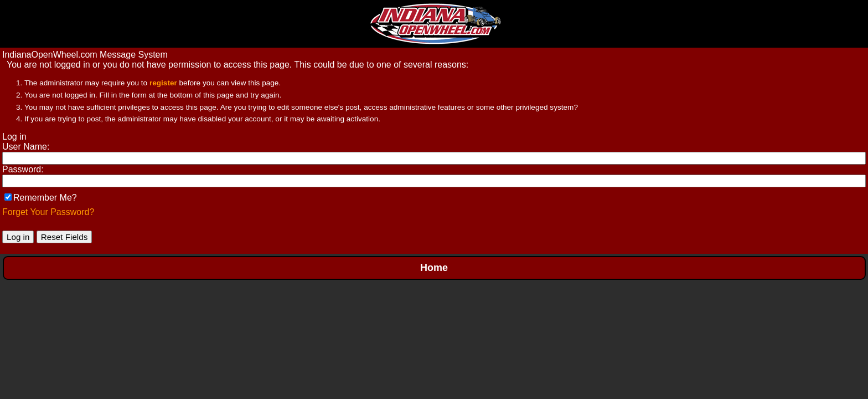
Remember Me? (41, 198)
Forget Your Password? (48, 212)
